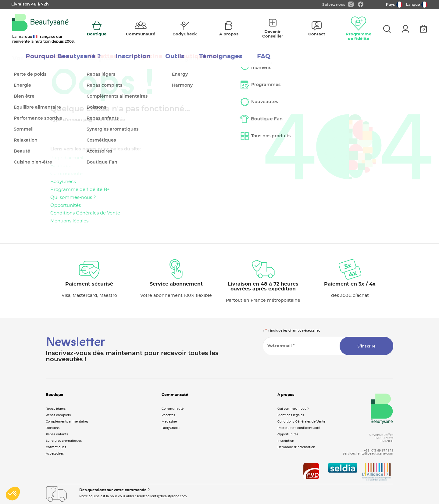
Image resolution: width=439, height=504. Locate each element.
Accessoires (55, 454)
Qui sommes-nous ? (73, 198)
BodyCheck (63, 182)
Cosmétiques (56, 447)
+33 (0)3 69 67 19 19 (379, 451)
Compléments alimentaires (67, 422)
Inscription (286, 441)
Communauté (66, 174)
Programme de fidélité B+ (80, 190)
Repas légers (56, 409)
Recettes (168, 415)
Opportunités (66, 205)
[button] (13, 494)
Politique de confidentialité (299, 428)
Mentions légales (69, 221)
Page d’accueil (67, 158)
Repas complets (58, 415)
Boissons (53, 428)
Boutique (61, 166)
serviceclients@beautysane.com (368, 454)
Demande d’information (296, 447)
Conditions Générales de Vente (85, 213)
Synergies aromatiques (64, 441)
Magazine (169, 422)
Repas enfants (57, 434)
